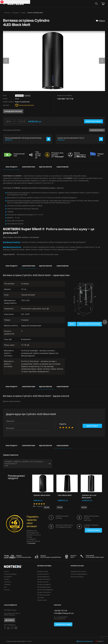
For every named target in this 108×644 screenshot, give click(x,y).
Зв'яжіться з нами (63, 625)
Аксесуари (41, 598)
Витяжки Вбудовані (43, 577)
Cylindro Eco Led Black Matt (89, 497)
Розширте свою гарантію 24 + (58, 155)
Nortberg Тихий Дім (12, 242)
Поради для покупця (13, 111)
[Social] (5, 628)
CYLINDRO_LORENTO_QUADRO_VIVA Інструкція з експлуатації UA (28, 464)
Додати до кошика (94, 121)
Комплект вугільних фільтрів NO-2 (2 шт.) (71, 138)
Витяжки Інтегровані (44, 595)
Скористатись (93, 531)
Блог (5, 587)
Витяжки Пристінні (43, 574)
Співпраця (7, 585)
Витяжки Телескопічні (44, 593)
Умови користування (77, 577)
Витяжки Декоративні (44, 587)
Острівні (23, 13)
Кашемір (27, 96)
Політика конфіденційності (79, 574)
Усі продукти (15, 13)
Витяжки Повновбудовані (45, 590)
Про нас (7, 572)
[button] (6, 61)
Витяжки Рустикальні (44, 580)
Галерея (7, 580)
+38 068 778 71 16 (65, 99)
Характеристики (29, 167)
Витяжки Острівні (43, 572)
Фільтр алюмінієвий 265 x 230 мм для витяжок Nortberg (23, 138)
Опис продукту (11, 167)
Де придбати (8, 577)
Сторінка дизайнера (10, 574)
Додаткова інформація (85, 641)
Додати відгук (92, 426)
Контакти (7, 590)
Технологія (7, 582)
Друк (72, 324)
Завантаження (62, 167)
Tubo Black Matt (65, 496)
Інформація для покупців (78, 572)
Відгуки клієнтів (46, 167)
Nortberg (7, 13)
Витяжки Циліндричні (44, 585)
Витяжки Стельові (43, 582)
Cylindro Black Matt (42, 496)
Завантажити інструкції (89, 324)
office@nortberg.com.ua (64, 614)
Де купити (10, 621)
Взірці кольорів (42, 601)
